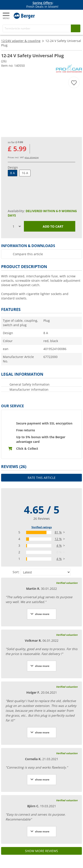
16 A (25, 173)
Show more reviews (41, 851)
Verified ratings (42, 527)
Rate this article (42, 478)
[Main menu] (6, 16)
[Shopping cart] (76, 15)
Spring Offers (42, 3)
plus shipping (32, 157)
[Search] (37, 28)
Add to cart (50, 227)
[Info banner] (42, 5)
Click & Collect (27, 448)
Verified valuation (67, 583)
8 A (13, 173)
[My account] (68, 15)
